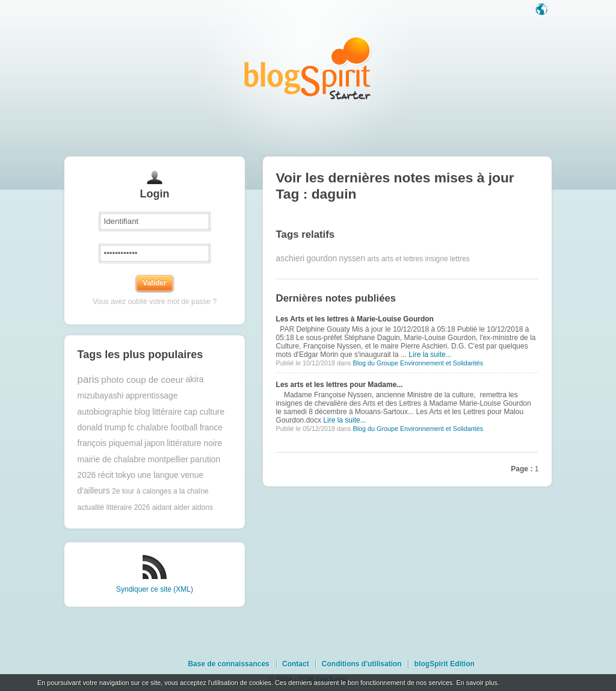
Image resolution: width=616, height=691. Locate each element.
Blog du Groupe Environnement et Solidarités (418, 363)
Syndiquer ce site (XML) (155, 589)
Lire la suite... (430, 355)
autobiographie (105, 412)
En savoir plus (476, 683)
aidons (202, 507)
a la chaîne (191, 491)
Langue (543, 10)
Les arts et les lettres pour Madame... (340, 385)
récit (106, 475)
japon (155, 443)
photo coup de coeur (142, 380)
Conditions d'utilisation (362, 664)
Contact (296, 664)
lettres (460, 259)
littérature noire (194, 443)
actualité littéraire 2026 (114, 507)
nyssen (352, 259)
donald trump (102, 428)
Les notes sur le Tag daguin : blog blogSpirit (308, 68)
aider (182, 507)
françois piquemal (110, 443)
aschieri (291, 259)
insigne (437, 259)
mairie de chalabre (112, 460)
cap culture (205, 412)
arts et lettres (402, 259)
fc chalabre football (162, 428)
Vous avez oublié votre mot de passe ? (155, 302)
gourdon (322, 259)
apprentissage (152, 396)
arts (374, 259)
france (211, 428)
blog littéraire (158, 412)
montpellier (168, 460)
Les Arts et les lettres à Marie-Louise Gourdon (355, 319)
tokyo (125, 475)
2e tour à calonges (142, 491)
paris (88, 380)
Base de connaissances (228, 664)
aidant (162, 507)
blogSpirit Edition (445, 664)
